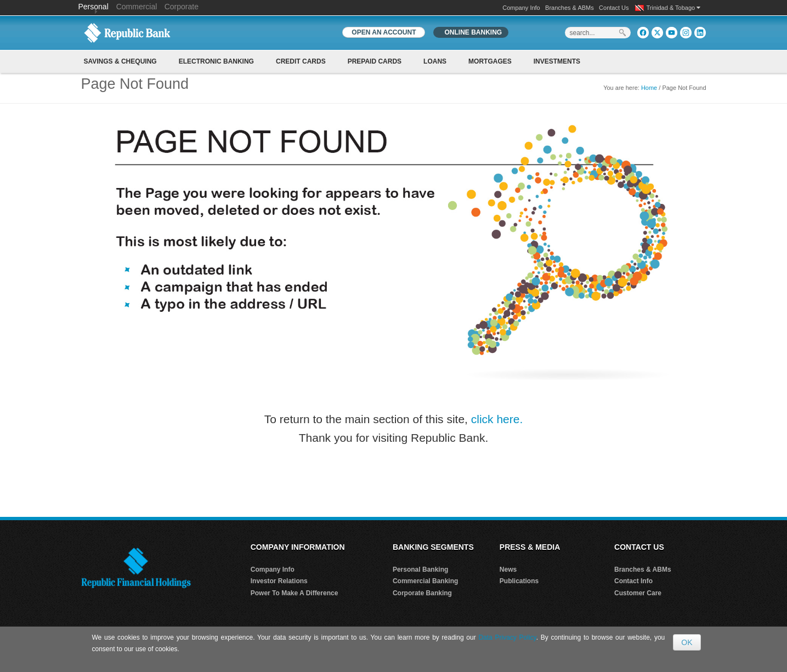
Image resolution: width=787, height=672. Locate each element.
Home (649, 88)
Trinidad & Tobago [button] (674, 8)
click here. (497, 419)
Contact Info (633, 581)
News (508, 570)
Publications (519, 581)
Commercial (137, 7)
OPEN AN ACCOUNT (384, 32)
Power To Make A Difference (295, 593)
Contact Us (614, 8)
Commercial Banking (425, 581)
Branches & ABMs (570, 8)
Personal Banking (420, 570)
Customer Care (638, 593)
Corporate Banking (422, 593)
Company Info (521, 8)
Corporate (182, 7)
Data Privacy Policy (507, 637)
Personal (95, 7)
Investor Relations (279, 581)
